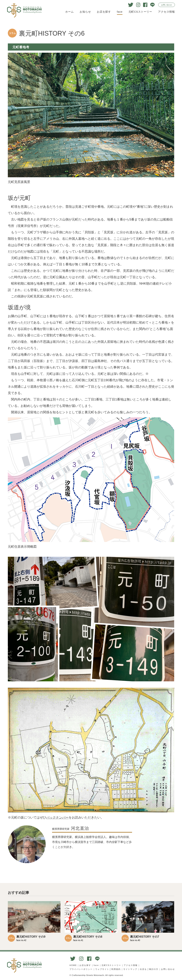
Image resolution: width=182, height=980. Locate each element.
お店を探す (104, 12)
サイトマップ (130, 969)
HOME (73, 965)
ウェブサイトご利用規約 (108, 969)
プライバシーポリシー (81, 969)
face (120, 12)
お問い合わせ (167, 5)
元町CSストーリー (140, 12)
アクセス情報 (166, 12)
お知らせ (85, 12)
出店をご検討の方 (149, 969)
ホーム (69, 12)
